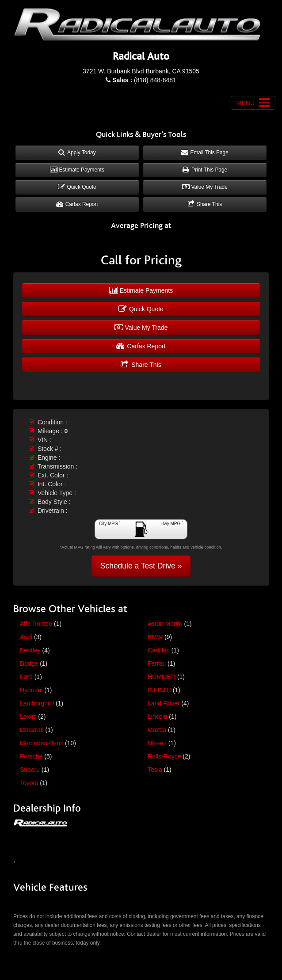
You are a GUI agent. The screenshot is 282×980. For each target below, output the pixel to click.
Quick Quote (77, 187)
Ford (26, 677)
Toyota (29, 783)
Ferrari (157, 664)
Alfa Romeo (36, 624)
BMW (155, 637)
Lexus (28, 717)
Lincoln (157, 717)
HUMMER (162, 677)
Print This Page (205, 170)
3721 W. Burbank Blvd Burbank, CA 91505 (141, 71)
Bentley (30, 650)
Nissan (157, 743)
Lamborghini (37, 703)
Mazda (157, 730)
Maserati (32, 730)
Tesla (155, 770)
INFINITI (159, 690)
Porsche (31, 756)
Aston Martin (165, 624)
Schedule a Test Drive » (141, 566)
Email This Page (205, 153)
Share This (205, 204)
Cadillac (159, 650)
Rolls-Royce (164, 756)
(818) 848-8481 (144, 80)
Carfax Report (77, 204)
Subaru (30, 770)
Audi (26, 637)
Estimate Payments (77, 170)
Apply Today (77, 153)
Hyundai (31, 690)
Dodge (29, 664)
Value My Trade (205, 187)
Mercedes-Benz (42, 743)
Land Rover (164, 703)
